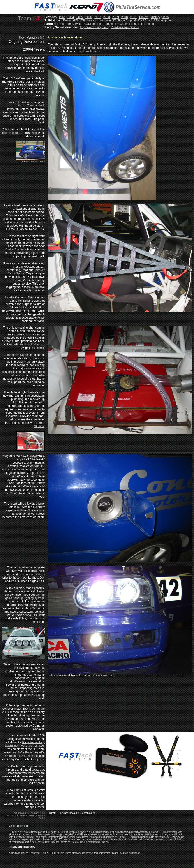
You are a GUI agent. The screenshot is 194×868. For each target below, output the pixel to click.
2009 (116, 17)
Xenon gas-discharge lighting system (25, 596)
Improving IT (108, 20)
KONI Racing (92, 24)
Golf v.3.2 (140, 20)
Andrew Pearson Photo (33, 162)
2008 (107, 17)
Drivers (144, 17)
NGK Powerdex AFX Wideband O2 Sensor (25, 754)
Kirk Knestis (58, 853)
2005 (80, 17)
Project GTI (71, 20)
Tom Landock (36, 105)
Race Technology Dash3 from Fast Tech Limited (25, 744)
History (155, 17)
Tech (165, 17)
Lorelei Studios (39, 424)
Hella (41, 591)
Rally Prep (125, 20)
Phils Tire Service (70, 24)
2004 (71, 17)
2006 (89, 17)
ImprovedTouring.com (94, 27)
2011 (133, 17)
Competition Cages (116, 24)
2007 (98, 17)
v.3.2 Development (161, 20)
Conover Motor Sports (104, 675)
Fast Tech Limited (142, 24)
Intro (62, 17)
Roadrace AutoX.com (125, 27)
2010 (125, 17)
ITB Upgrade (89, 20)
